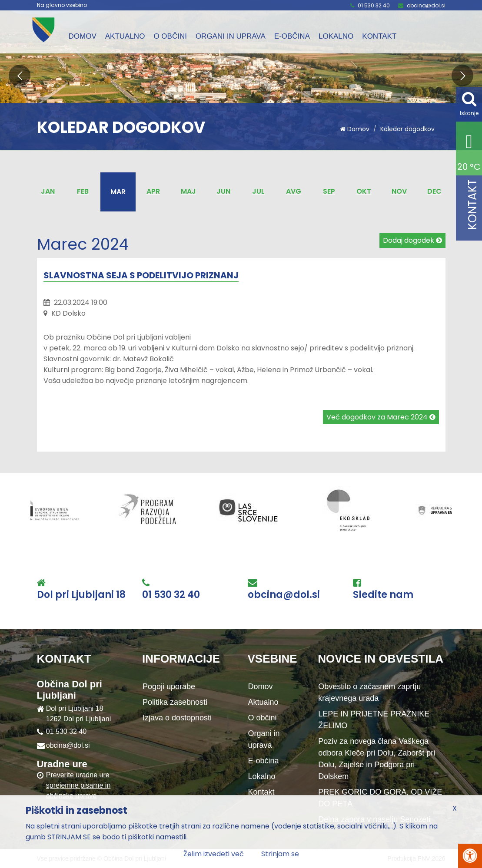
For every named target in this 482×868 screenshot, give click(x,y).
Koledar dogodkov (407, 129)
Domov (83, 36)
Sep (329, 191)
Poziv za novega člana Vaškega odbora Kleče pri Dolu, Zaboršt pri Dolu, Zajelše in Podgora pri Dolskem (377, 759)
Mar (118, 192)
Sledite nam (383, 595)
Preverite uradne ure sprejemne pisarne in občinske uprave (78, 785)
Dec (434, 191)
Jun (223, 191)
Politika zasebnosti (175, 702)
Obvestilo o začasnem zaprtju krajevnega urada (369, 692)
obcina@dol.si (426, 5)
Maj (188, 191)
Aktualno (125, 36)
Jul (258, 191)
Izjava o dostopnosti (177, 718)
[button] (20, 76)
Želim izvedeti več (214, 854)
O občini (170, 36)
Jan (48, 191)
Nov (399, 191)
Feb (83, 191)
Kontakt (379, 36)
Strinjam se (280, 854)
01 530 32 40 (374, 5)
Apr (153, 191)
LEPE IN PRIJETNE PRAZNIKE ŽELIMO (374, 720)
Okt (364, 191)
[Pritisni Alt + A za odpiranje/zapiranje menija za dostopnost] (470, 856)
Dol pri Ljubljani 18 (81, 595)
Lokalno (336, 36)
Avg (294, 191)
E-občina (292, 36)
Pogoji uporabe (169, 686)
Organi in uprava (231, 36)
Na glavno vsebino (62, 5)
